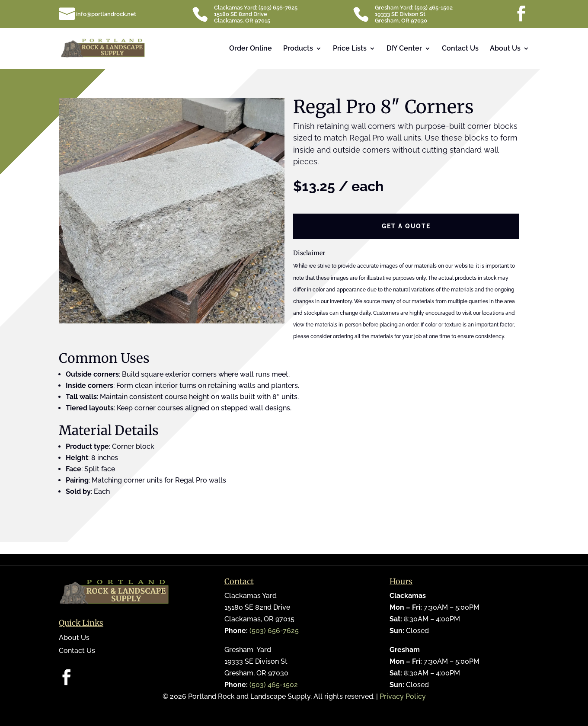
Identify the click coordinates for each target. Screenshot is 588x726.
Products (298, 49)
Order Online (251, 49)
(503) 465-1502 (274, 685)
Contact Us (460, 49)
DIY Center (404, 49)
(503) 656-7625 (274, 631)
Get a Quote (406, 226)
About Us (505, 49)
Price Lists (350, 49)
